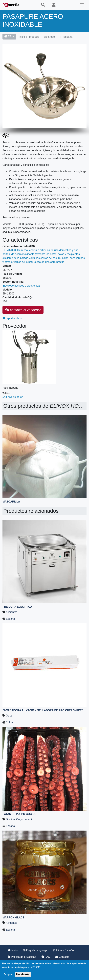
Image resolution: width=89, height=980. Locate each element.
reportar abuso (13, 318)
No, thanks (23, 974)
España (68, 37)
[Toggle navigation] (82, 5)
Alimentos (12, 612)
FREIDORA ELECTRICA (17, 607)
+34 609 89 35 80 (13, 397)
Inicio (22, 37)
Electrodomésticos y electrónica (21, 286)
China (9, 722)
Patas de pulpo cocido (19, 814)
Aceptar (8, 974)
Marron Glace (13, 918)
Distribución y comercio (19, 819)
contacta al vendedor (23, 310)
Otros (9, 716)
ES (8, 36)
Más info (35, 967)
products (34, 37)
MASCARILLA (11, 502)
